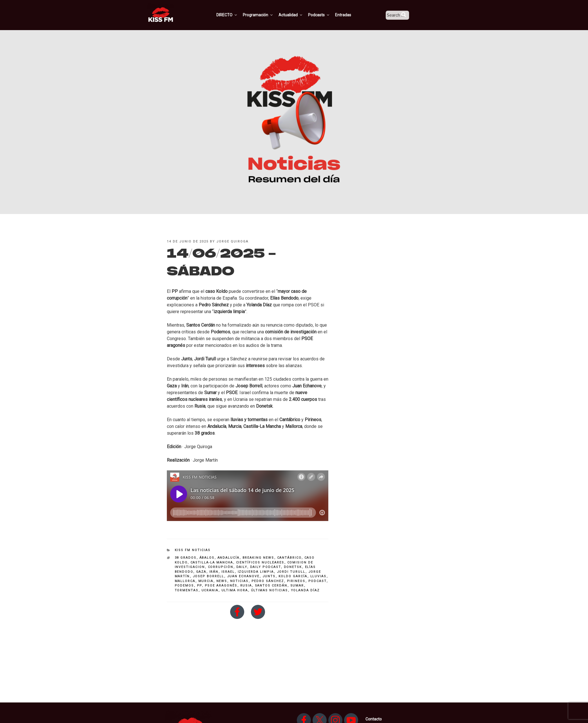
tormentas (187, 590)
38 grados (186, 558)
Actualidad (298, 15)
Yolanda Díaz (305, 590)
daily (242, 567)
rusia (246, 586)
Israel (228, 572)
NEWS (222, 581)
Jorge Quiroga (232, 242)
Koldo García (293, 576)
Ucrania (210, 590)
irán (214, 572)
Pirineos (296, 581)
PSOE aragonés (221, 586)
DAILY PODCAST (266, 567)
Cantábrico (289, 558)
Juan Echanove (243, 576)
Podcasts (326, 15)
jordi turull (291, 572)
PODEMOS (184, 586)
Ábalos (207, 558)
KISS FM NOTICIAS (193, 550)
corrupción (221, 567)
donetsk (293, 567)
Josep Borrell (208, 576)
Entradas (350, 15)
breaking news (258, 558)
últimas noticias (270, 590)
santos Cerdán (271, 586)
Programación (265, 15)
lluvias (318, 576)
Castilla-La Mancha (212, 563)
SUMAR (297, 586)
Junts (269, 576)
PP (199, 586)
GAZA (201, 572)
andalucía (229, 558)
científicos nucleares (260, 563)
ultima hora (235, 590)
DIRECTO (234, 15)
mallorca (185, 581)
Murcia (206, 581)
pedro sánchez (268, 581)
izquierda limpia (256, 572)
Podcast (317, 581)
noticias (239, 581)
